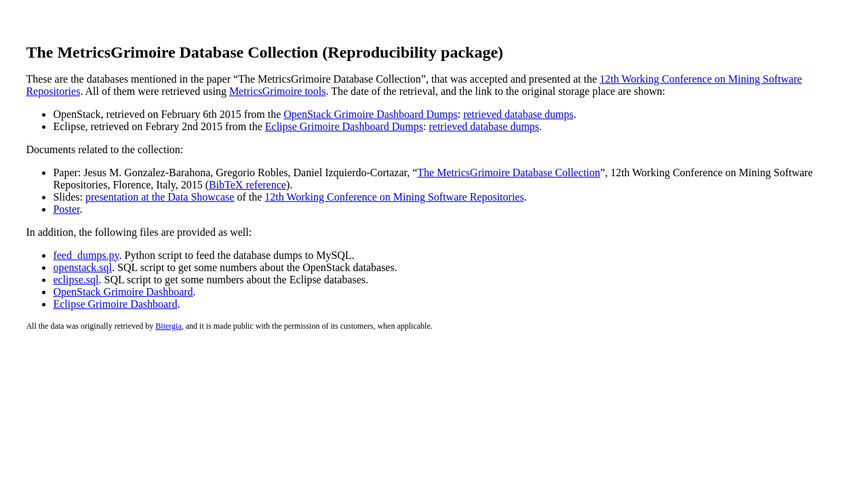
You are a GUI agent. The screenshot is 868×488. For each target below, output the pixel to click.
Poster (66, 209)
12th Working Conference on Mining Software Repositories (394, 197)
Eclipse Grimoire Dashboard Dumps (344, 126)
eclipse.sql (76, 280)
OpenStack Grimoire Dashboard (123, 292)
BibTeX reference (248, 185)
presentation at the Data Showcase (160, 197)
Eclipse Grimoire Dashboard (115, 304)
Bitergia (168, 326)
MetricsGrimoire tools (278, 91)
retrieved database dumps (518, 114)
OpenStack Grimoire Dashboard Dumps (370, 114)
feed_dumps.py (86, 255)
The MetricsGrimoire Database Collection (509, 172)
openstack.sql (82, 267)
